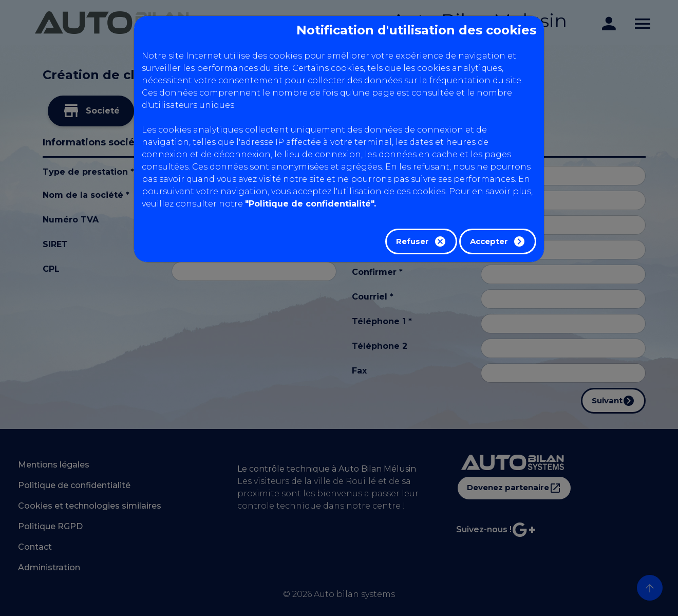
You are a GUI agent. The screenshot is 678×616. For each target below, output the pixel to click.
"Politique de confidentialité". (310, 204)
